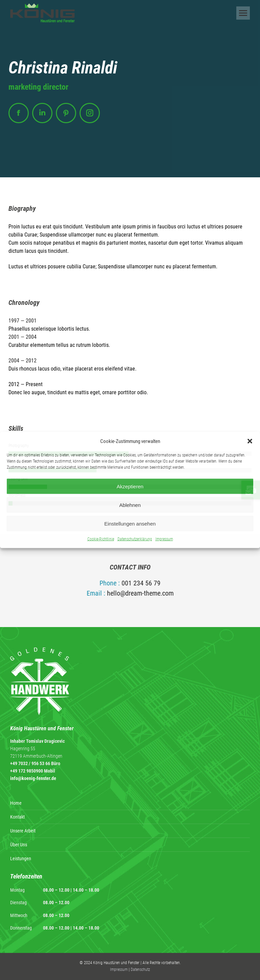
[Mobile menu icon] (243, 13)
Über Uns (19, 845)
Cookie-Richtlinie (101, 539)
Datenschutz (140, 970)
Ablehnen (130, 505)
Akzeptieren (130, 486)
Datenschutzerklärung (135, 539)
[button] (250, 441)
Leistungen (21, 859)
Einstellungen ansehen (130, 523)
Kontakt (17, 817)
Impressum (164, 539)
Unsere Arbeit (23, 831)
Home (16, 803)
